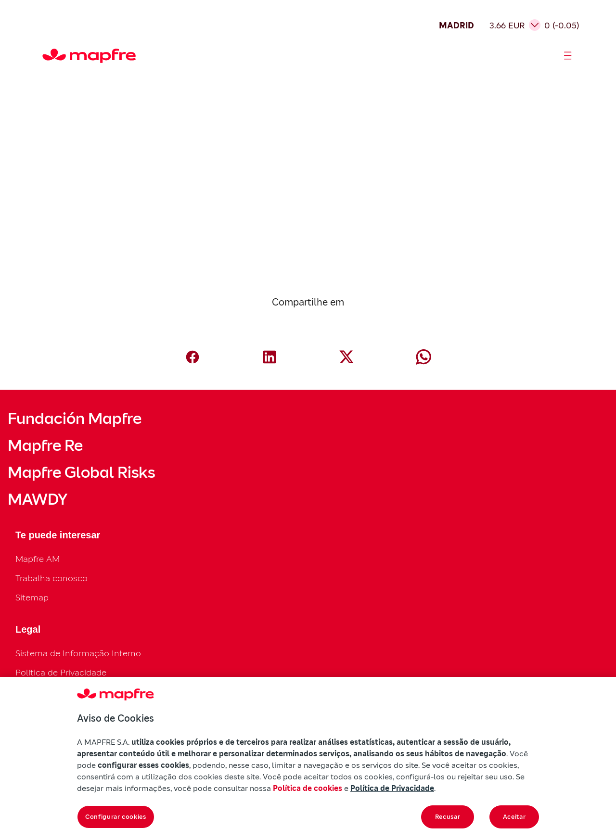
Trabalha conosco (51, 578)
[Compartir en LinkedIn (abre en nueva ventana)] (269, 357)
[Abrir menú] (568, 56)
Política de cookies (308, 788)
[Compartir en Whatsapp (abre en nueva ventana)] (423, 357)
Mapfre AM (38, 559)
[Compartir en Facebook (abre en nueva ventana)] (192, 357)
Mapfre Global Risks (81, 472)
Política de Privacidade (61, 672)
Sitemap (32, 597)
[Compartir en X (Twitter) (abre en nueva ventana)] (346, 357)
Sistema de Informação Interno (78, 653)
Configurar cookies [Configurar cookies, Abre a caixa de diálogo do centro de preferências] (116, 817)
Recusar (448, 817)
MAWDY (38, 499)
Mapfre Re (45, 445)
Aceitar (514, 817)
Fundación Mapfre (75, 419)
